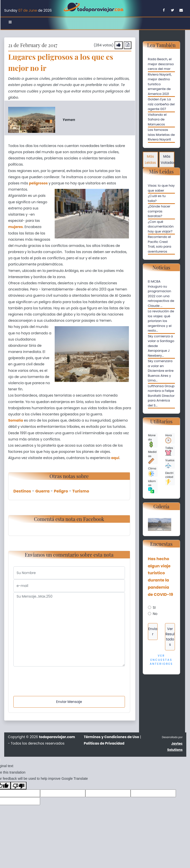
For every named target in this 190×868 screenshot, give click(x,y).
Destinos (22, 491)
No (155, 614)
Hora (168, 438)
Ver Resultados (170, 637)
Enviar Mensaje (69, 702)
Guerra (42, 491)
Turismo (81, 491)
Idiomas (152, 486)
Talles (169, 451)
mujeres (15, 227)
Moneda (152, 440)
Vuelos (170, 463)
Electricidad (169, 478)
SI (154, 608)
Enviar (153, 631)
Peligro (61, 491)
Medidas (152, 457)
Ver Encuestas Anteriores (161, 660)
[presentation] (51, 676)
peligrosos (38, 183)
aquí (115, 458)
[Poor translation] (19, 786)
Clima (152, 472)
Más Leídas (150, 159)
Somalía (16, 420)
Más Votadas (168, 159)
